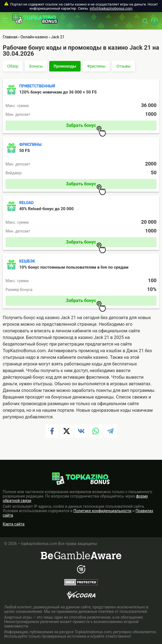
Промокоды (65, 66)
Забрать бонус (86, 127)
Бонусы (36, 66)
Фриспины (96, 66)
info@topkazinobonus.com (111, 8)
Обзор (13, 66)
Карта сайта (14, 524)
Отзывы (123, 66)
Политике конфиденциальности (102, 511)
